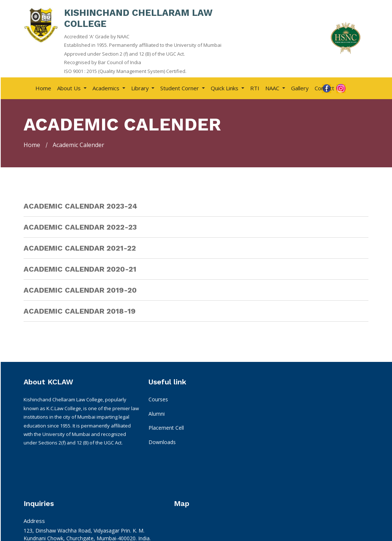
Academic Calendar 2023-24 (80, 205)
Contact (324, 87)
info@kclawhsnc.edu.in (198, 450)
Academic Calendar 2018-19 (80, 310)
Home (43, 87)
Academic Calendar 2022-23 (80, 226)
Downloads (126, 445)
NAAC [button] (273, 87)
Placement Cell (130, 431)
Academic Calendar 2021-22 (80, 247)
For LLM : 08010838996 (199, 501)
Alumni (120, 417)
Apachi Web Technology (336, 532)
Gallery (300, 87)
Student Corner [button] (180, 87)
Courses (122, 403)
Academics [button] (107, 87)
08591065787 (187, 494)
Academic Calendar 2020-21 (80, 268)
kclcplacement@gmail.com (203, 472)
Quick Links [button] (225, 87)
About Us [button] (70, 87)
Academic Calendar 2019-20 (80, 289)
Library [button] (141, 87)
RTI (255, 87)
